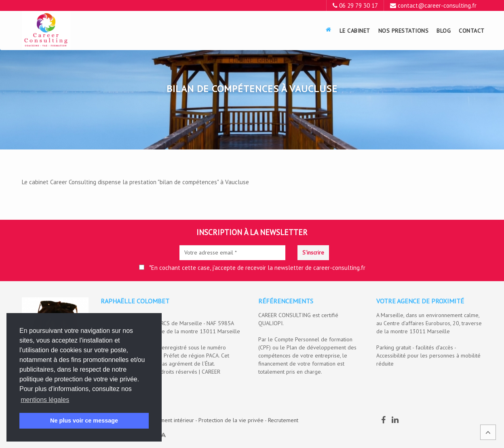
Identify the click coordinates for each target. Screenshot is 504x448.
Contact (472, 31)
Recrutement (283, 420)
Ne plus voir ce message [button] (84, 421)
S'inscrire (313, 252)
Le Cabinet (355, 31)
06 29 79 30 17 (358, 5)
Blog (444, 31)
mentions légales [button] (45, 400)
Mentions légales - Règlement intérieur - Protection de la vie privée (182, 420)
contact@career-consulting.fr (437, 5)
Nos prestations (404, 31)
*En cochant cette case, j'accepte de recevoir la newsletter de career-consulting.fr (252, 268)
